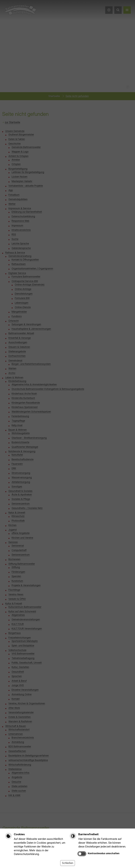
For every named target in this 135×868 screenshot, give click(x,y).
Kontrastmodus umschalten (104, 853)
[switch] (82, 854)
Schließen (68, 863)
